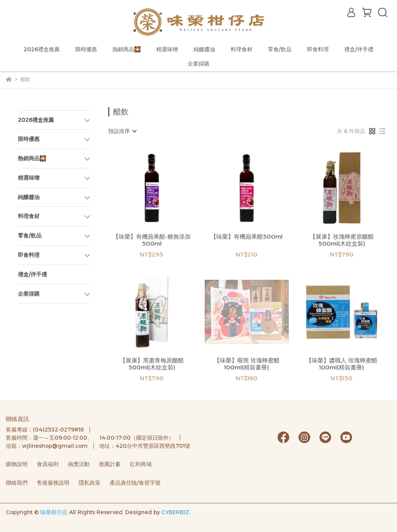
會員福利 (48, 464)
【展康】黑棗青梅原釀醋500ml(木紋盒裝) (152, 364)
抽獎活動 (79, 464)
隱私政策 (90, 483)
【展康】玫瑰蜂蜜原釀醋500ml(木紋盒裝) (342, 240)
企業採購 (198, 64)
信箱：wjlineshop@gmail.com (47, 446)
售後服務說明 (53, 483)
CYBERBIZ (175, 512)
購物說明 (17, 464)
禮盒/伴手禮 (359, 49)
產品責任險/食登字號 (135, 483)
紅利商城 (141, 464)
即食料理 (318, 49)
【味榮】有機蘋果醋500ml (247, 237)
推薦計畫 (110, 464)
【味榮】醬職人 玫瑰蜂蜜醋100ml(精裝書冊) (342, 364)
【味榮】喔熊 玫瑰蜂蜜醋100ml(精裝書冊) (247, 364)
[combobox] (122, 131)
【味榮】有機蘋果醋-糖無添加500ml (152, 240)
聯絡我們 (17, 483)
